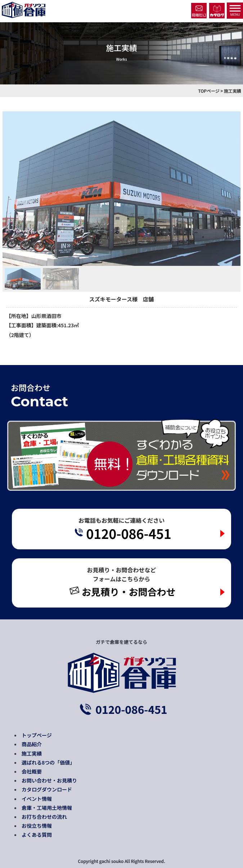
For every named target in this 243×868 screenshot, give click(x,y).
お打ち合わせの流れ (44, 817)
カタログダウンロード (47, 789)
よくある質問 (37, 835)
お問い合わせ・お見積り (49, 780)
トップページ (37, 735)
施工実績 (32, 753)
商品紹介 (32, 744)
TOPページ (209, 91)
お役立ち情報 (37, 826)
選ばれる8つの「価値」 (48, 762)
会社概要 (32, 771)
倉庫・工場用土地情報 (47, 808)
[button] (23, 279)
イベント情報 (37, 799)
